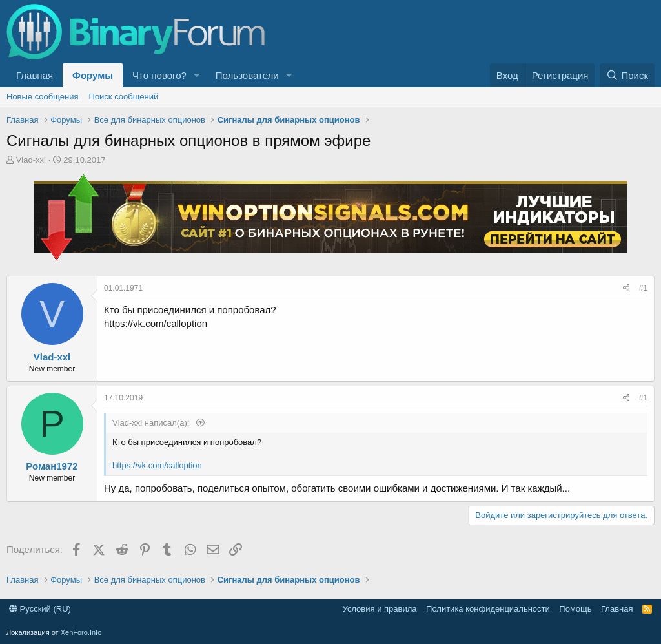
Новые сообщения (43, 97)
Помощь (575, 609)
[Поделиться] (626, 288)
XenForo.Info (81, 632)
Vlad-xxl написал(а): (152, 423)
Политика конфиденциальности (488, 609)
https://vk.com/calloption (157, 465)
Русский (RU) (40, 609)
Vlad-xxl (31, 160)
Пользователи (247, 75)
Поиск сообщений (124, 97)
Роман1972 (52, 466)
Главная (35, 75)
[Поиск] (627, 75)
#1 (643, 288)
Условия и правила (380, 609)
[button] (197, 75)
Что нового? (159, 75)
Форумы (93, 75)
